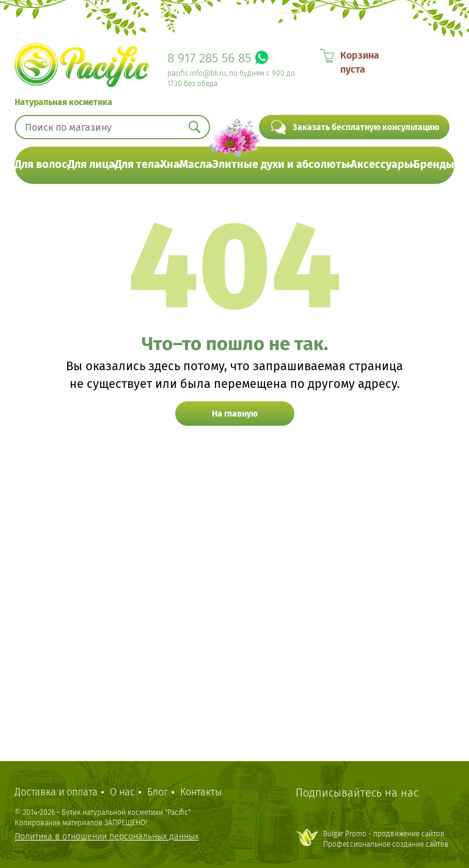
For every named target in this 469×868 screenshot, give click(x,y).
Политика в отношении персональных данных (107, 837)
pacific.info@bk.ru (197, 73)
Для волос (41, 164)
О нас (122, 792)
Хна (170, 164)
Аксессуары (382, 164)
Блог (158, 792)
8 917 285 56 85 (209, 58)
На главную (235, 414)
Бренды (434, 164)
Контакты (201, 792)
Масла (196, 164)
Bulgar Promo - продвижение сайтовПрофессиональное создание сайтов (386, 839)
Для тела (137, 164)
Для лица (91, 164)
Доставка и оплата (56, 792)
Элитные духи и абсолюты (281, 164)
